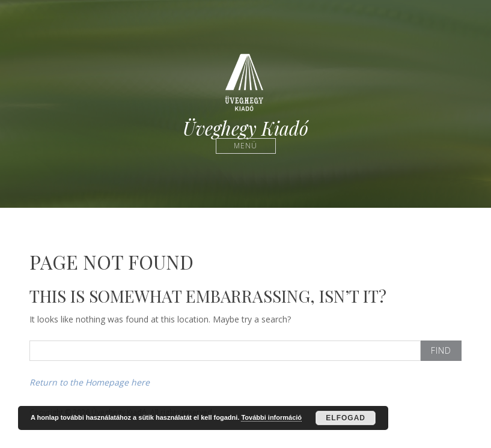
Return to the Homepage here (90, 382)
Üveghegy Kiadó (245, 128)
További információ (271, 417)
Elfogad (346, 418)
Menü (245, 146)
